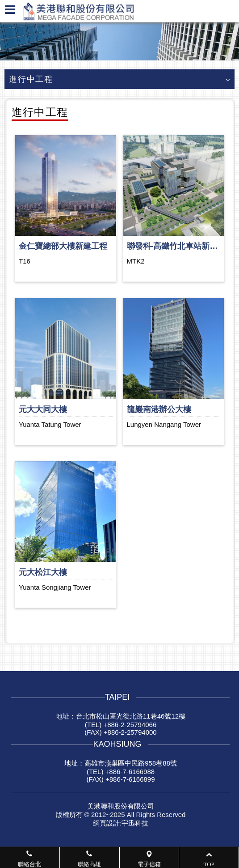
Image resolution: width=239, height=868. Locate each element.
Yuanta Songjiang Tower (55, 587)
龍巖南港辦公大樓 (159, 409)
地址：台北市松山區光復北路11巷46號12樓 (121, 716)
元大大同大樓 (43, 409)
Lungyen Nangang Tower (164, 424)
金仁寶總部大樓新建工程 (63, 246)
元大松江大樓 (43, 572)
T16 (25, 261)
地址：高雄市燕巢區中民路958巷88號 (121, 763)
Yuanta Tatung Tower (50, 424)
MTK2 (136, 261)
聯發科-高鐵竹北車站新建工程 (180, 246)
